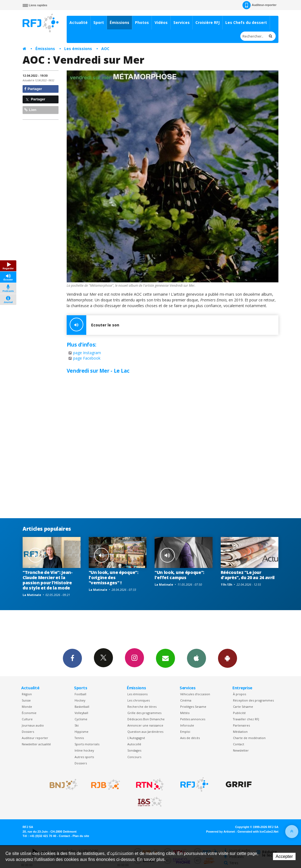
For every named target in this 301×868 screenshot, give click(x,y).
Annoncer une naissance (145, 725)
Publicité (239, 713)
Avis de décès (190, 738)
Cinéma (186, 700)
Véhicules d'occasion (195, 694)
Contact (239, 744)
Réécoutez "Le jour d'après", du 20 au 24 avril (248, 575)
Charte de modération (249, 738)
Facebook (72, 658)
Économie (29, 713)
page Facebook (87, 358)
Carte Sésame (243, 707)
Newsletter (241, 750)
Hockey (80, 700)
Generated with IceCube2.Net (258, 832)
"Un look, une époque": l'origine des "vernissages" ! (114, 577)
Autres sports (84, 757)
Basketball (82, 707)
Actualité (79, 22)
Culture (27, 719)
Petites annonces (193, 719)
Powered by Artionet (221, 832)
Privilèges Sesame (193, 707)
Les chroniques (139, 700)
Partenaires (241, 725)
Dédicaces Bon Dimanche (146, 719)
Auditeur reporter (35, 738)
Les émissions (78, 49)
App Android (228, 658)
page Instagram (87, 353)
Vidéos (161, 22)
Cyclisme (81, 719)
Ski (77, 725)
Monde (27, 707)
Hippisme (82, 732)
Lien (30, 110)
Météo (185, 713)
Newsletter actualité (36, 744)
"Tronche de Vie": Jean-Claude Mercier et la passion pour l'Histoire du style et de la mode (48, 580)
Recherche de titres (142, 707)
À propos (239, 694)
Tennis (79, 738)
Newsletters (165, 658)
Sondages (134, 750)
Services (182, 22)
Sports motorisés (87, 744)
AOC (105, 49)
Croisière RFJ (208, 22)
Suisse (26, 700)
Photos (142, 22)
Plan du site (81, 836)
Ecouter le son (93, 325)
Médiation (240, 732)
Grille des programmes (144, 713)
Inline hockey (84, 750)
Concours (134, 757)
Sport (99, 22)
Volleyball (81, 713)
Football (80, 694)
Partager (33, 89)
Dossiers (28, 732)
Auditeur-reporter (259, 5)
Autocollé (134, 744)
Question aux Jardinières (145, 732)
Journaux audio (33, 725)
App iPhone (196, 658)
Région (27, 694)
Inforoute (187, 725)
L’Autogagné (136, 738)
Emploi (185, 732)
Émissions (119, 22)
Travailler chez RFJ (246, 719)
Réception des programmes (253, 700)
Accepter (284, 856)
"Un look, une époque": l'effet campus (179, 575)
